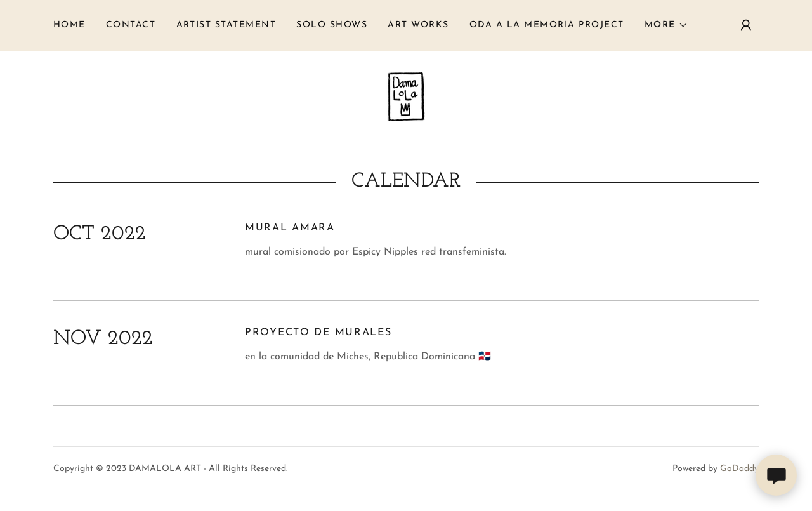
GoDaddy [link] (739, 469)
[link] (406, 96)
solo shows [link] (332, 25)
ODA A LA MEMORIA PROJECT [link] (547, 25)
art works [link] (418, 25)
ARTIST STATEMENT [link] (226, 25)
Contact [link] (131, 25)
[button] (666, 25)
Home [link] (69, 25)
